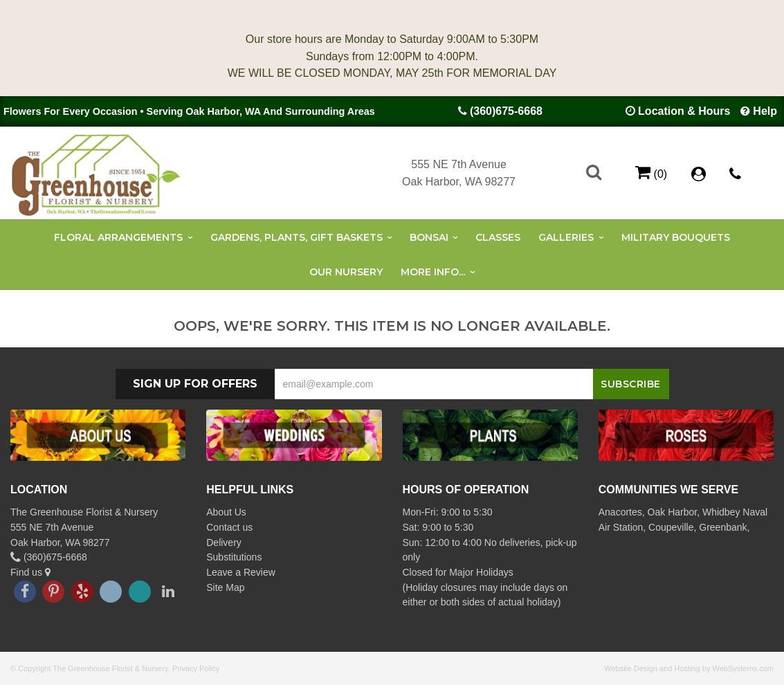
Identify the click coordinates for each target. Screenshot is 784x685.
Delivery (224, 542)
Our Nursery (346, 272)
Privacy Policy (196, 668)
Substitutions (234, 557)
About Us (226, 512)
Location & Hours (684, 111)
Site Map (225, 587)
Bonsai (429, 237)
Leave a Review (241, 572)
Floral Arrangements (118, 237)
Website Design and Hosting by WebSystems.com (689, 668)
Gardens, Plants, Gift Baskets (297, 237)
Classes (498, 237)
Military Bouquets (676, 237)
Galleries (566, 237)
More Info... (433, 272)
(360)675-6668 (506, 111)
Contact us (229, 527)
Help (765, 111)
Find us (30, 572)
